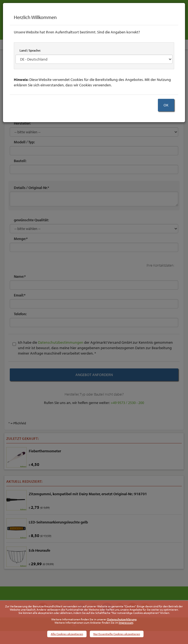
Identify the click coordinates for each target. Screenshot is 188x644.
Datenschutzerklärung (122, 619)
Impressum (126, 623)
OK (166, 105)
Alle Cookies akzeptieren (67, 634)
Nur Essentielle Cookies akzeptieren (117, 634)
